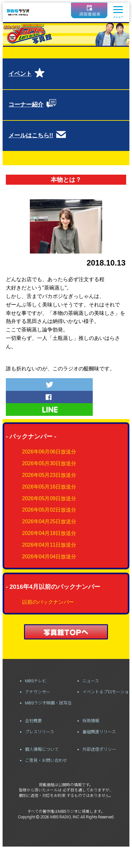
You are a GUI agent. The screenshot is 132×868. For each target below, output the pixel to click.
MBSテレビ (36, 681)
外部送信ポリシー (99, 749)
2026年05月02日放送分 (49, 510)
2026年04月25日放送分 (49, 521)
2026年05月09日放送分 (49, 498)
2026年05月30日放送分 (49, 463)
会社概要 (33, 721)
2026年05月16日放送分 (49, 487)
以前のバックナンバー (48, 602)
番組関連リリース (99, 732)
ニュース (91, 681)
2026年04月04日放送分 (49, 557)
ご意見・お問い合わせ (46, 760)
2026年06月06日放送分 (49, 452)
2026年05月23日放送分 (49, 475)
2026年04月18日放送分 (49, 533)
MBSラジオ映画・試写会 (48, 703)
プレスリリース (40, 732)
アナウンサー (38, 692)
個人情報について (42, 749)
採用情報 (91, 721)
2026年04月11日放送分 (49, 545)
